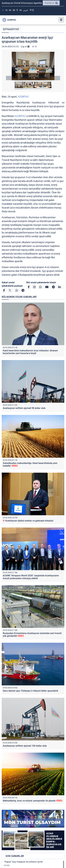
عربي (26, 10)
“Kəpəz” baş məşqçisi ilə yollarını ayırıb (23, 862)
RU (6, 10)
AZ (3, 10)
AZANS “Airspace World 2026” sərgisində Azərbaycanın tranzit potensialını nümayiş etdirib (31, 577)
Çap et (25, 47)
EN (10, 10)
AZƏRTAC (23, 97)
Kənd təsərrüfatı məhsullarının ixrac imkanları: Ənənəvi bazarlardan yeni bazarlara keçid (30, 352)
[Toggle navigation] (60, 20)
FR (17, 10)
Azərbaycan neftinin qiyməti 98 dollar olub (24, 408)
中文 (32, 10)
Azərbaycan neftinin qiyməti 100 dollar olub (25, 746)
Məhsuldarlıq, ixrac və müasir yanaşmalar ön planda (33, 801)
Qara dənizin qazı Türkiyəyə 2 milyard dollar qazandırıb (30, 691)
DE (14, 10)
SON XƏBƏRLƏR (15, 856)
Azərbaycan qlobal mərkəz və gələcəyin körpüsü (28, 521)
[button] (33, 66)
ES (21, 10)
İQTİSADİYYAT (11, 29)
